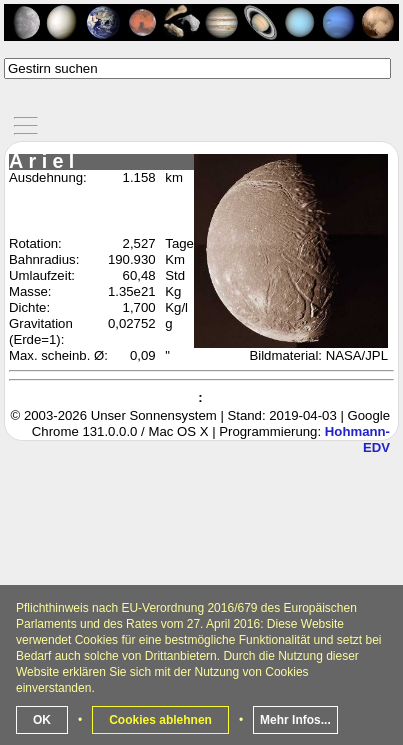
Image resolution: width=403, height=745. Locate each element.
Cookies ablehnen (160, 720)
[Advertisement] (201, 539)
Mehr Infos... (295, 720)
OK (42, 720)
